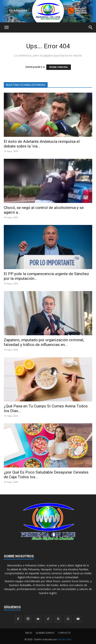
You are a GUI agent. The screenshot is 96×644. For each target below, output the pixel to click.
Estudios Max (65, 639)
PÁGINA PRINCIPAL (59, 67)
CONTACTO (64, 633)
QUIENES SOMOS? (45, 633)
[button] (6, 27)
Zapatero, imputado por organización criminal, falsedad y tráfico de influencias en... (44, 342)
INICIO (29, 633)
